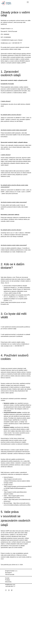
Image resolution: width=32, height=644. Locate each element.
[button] (28, 2)
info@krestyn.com (10, 585)
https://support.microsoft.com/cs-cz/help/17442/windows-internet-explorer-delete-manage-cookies (17, 481)
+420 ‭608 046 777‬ (10, 586)
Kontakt (7, 578)
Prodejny (8, 580)
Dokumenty (8, 582)
